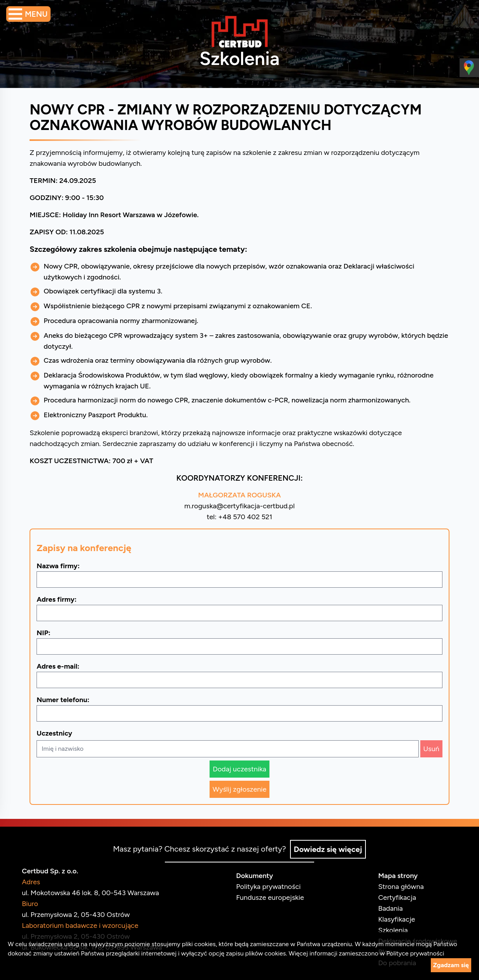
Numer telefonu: (66, 700)
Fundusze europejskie (270, 897)
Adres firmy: (60, 599)
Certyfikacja (394, 897)
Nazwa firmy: (61, 566)
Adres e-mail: (61, 666)
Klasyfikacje (394, 919)
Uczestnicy (57, 733)
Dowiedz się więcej (329, 848)
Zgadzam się (451, 965)
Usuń (428, 749)
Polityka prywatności (268, 886)
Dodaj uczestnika (239, 769)
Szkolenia (390, 929)
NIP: (46, 633)
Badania (387, 908)
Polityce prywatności (415, 953)
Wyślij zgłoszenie (240, 789)
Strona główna (398, 886)
